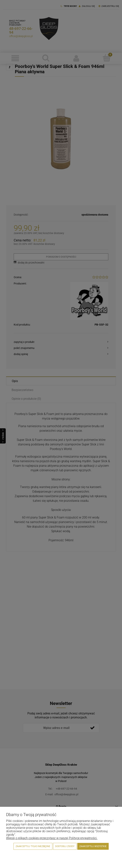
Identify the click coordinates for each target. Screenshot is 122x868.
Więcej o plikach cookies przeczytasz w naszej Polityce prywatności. (52, 838)
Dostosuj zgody (65, 846)
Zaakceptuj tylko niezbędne (33, 846)
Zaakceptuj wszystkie (93, 846)
